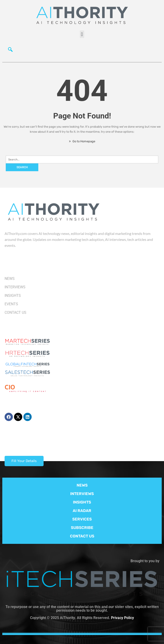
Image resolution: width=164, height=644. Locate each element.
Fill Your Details (24, 461)
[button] (82, 34)
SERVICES (82, 519)
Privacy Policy (122, 618)
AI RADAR (82, 511)
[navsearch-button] (10, 51)
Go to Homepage (82, 141)
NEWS (82, 485)
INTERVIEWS (82, 494)
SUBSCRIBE (82, 528)
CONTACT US (82, 536)
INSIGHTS (82, 502)
